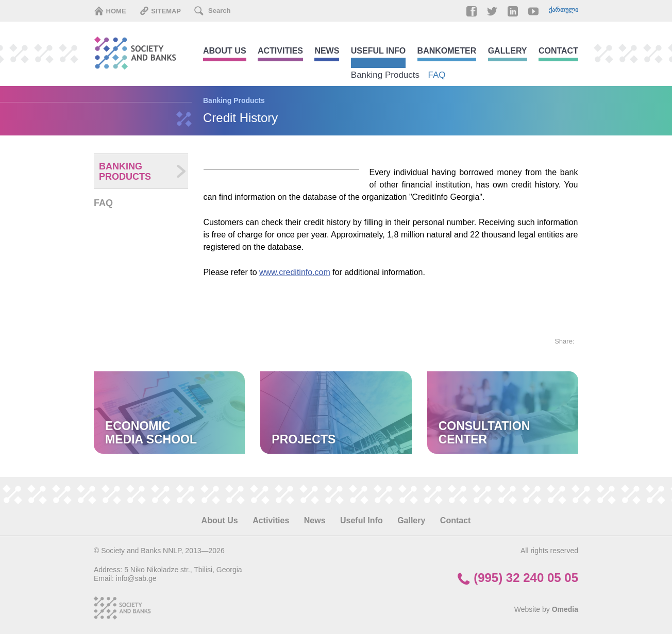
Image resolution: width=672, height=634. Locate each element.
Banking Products (385, 75)
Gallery (508, 51)
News (327, 51)
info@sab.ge (136, 578)
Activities (280, 51)
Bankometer (447, 51)
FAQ (437, 75)
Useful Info (378, 51)
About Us (225, 51)
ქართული (564, 10)
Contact (558, 51)
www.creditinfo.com (295, 272)
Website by (546, 609)
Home (110, 11)
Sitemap (160, 11)
